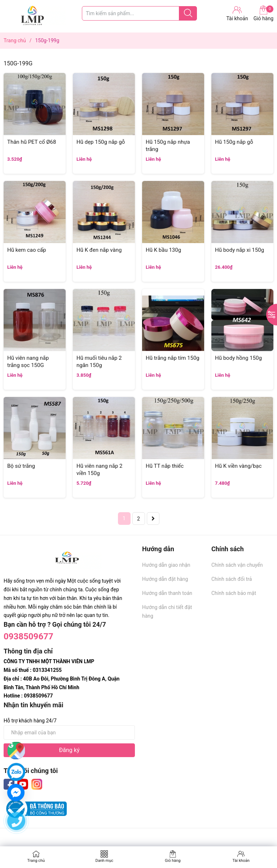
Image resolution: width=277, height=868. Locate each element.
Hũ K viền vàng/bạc (238, 466)
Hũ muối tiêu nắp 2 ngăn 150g (99, 362)
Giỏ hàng (263, 13)
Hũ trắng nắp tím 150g (173, 358)
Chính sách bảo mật (234, 593)
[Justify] (188, 13)
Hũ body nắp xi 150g (239, 250)
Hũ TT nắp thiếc (165, 466)
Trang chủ (36, 861)
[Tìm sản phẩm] (139, 13)
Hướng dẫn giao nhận (166, 565)
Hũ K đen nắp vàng (99, 250)
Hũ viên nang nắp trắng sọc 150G (28, 362)
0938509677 (28, 636)
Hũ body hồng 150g (238, 358)
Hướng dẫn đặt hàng (165, 579)
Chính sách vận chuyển (237, 565)
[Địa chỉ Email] (69, 733)
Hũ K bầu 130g (163, 250)
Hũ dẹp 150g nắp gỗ (101, 142)
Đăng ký (69, 750)
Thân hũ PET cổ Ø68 (32, 142)
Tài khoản (241, 861)
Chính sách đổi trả (232, 579)
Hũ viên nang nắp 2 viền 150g (99, 470)
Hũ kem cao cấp (27, 250)
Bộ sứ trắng (21, 466)
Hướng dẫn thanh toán (167, 593)
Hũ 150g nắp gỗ (234, 142)
